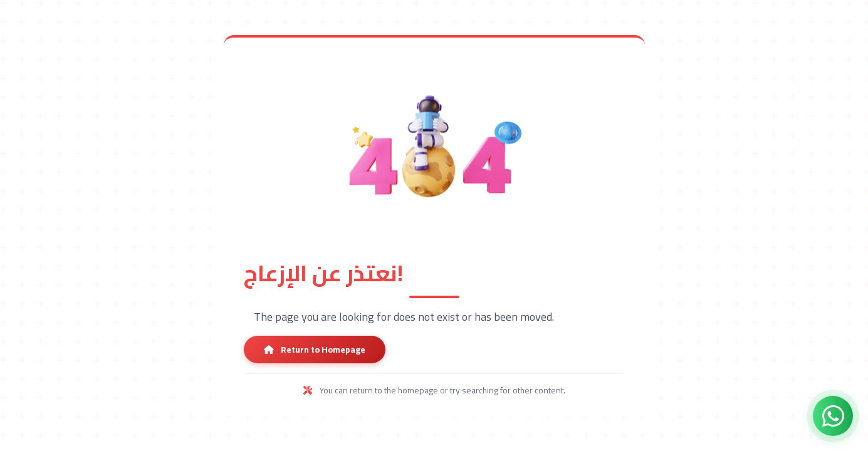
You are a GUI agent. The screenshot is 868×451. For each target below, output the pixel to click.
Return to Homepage (315, 350)
